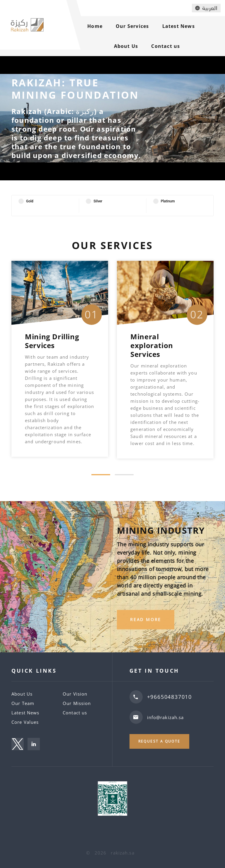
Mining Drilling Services (52, 341)
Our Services (132, 26)
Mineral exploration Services (152, 345)
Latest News (179, 26)
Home (95, 26)
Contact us (166, 46)
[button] (101, 475)
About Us (126, 46)
